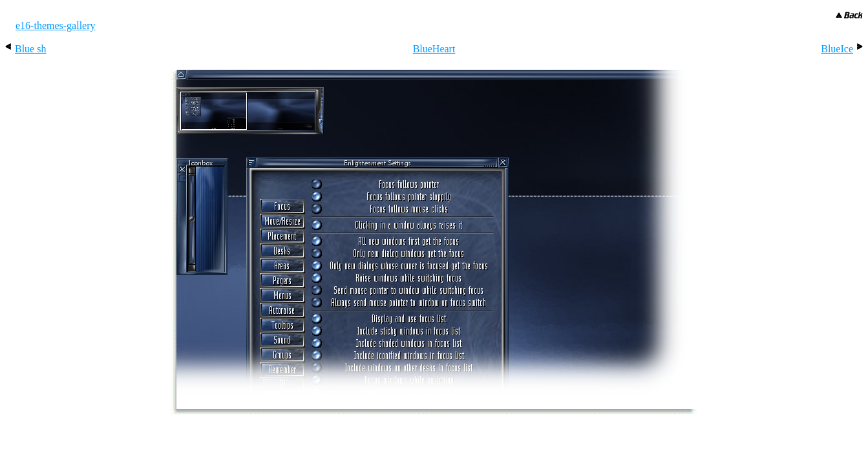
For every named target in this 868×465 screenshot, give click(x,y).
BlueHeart (434, 49)
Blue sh (30, 49)
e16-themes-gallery (56, 26)
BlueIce (837, 49)
